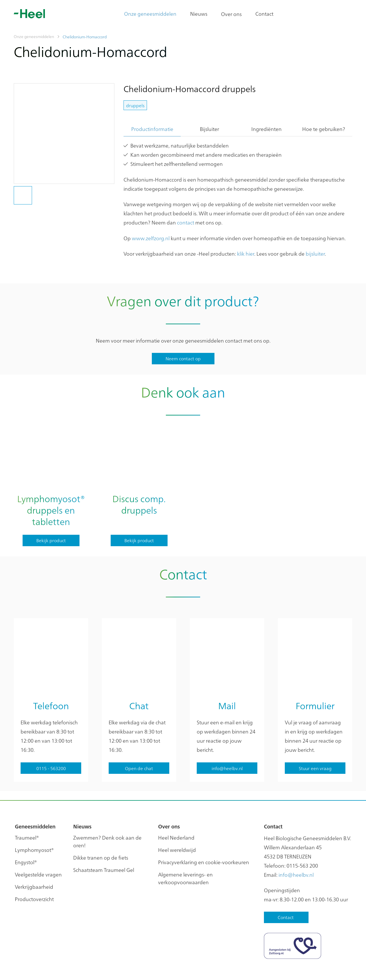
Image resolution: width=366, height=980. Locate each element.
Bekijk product (51, 540)
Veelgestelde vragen (38, 845)
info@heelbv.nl (296, 845)
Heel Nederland (176, 808)
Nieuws (199, 14)
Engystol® (26, 832)
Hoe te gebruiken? (324, 129)
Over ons (231, 14)
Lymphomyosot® (34, 820)
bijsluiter (315, 254)
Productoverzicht (34, 869)
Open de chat (139, 738)
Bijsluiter (209, 129)
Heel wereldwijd (177, 820)
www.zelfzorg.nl (151, 238)
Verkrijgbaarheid (34, 857)
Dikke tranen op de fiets (101, 828)
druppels (135, 105)
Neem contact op (183, 358)
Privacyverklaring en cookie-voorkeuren (204, 832)
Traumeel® (27, 808)
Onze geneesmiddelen (150, 14)
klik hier (246, 254)
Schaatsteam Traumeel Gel (104, 840)
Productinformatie (152, 129)
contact (186, 222)
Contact (264, 14)
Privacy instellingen (76, 969)
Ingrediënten (266, 129)
